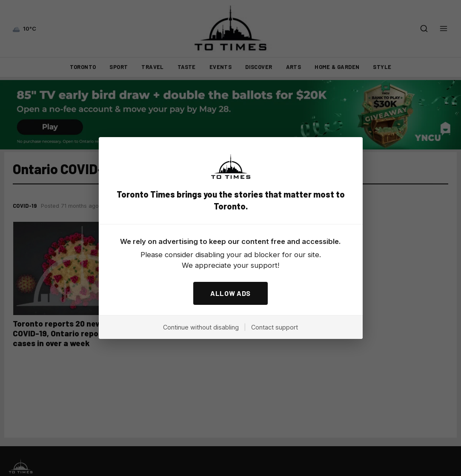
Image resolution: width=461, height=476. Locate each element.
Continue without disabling (201, 327)
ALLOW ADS (230, 293)
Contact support (275, 327)
